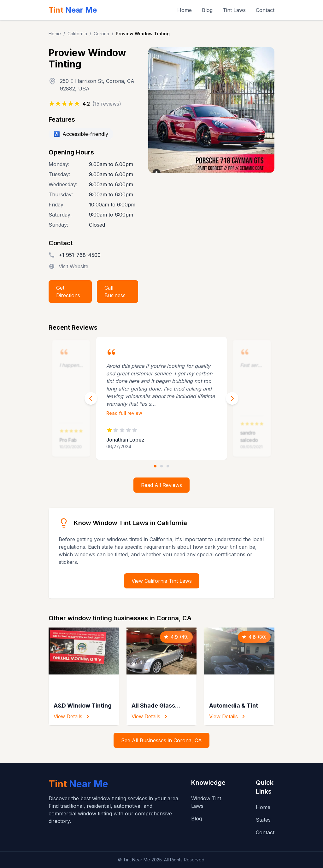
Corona (101, 34)
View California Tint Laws (162, 581)
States (263, 820)
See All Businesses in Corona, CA (161, 740)
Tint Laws (234, 10)
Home (185, 10)
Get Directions (68, 292)
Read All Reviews (161, 485)
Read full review (124, 413)
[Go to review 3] (168, 466)
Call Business (115, 292)
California (77, 34)
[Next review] (232, 398)
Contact (265, 10)
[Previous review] (91, 398)
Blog (207, 10)
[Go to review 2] (161, 466)
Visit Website (73, 266)
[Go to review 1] (155, 466)
